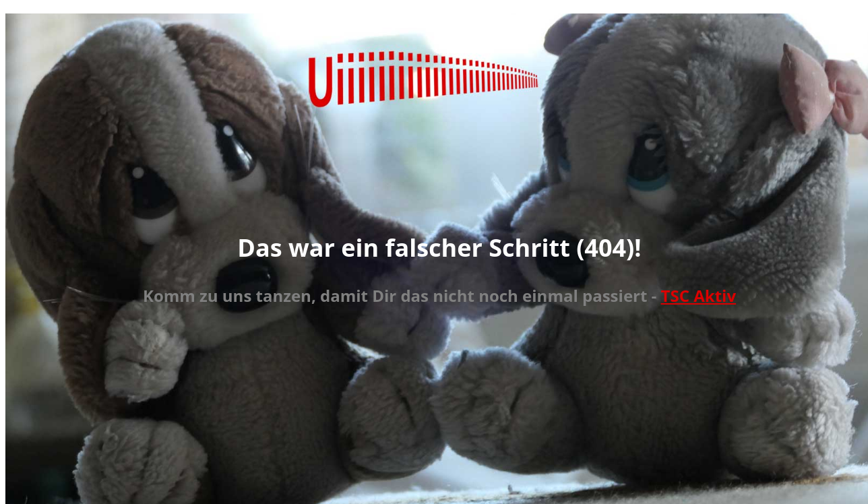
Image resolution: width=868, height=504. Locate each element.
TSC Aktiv (699, 295)
